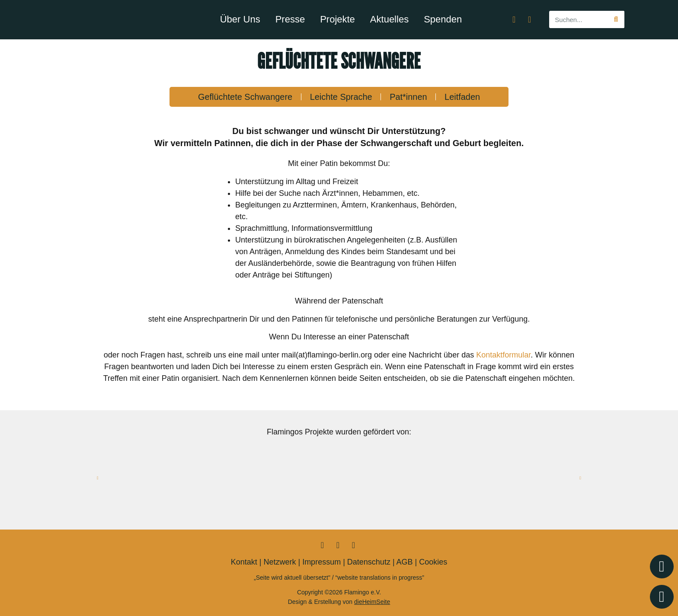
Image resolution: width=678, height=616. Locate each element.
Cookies (433, 562)
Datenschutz (369, 562)
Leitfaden (463, 97)
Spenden (443, 19)
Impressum (321, 562)
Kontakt (244, 562)
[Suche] (616, 19)
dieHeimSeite (372, 602)
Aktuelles (389, 19)
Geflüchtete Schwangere (245, 97)
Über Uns (240, 19)
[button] (98, 478)
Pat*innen (409, 97)
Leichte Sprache (341, 97)
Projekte (337, 19)
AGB (405, 562)
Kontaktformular (503, 355)
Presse (290, 19)
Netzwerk (280, 562)
